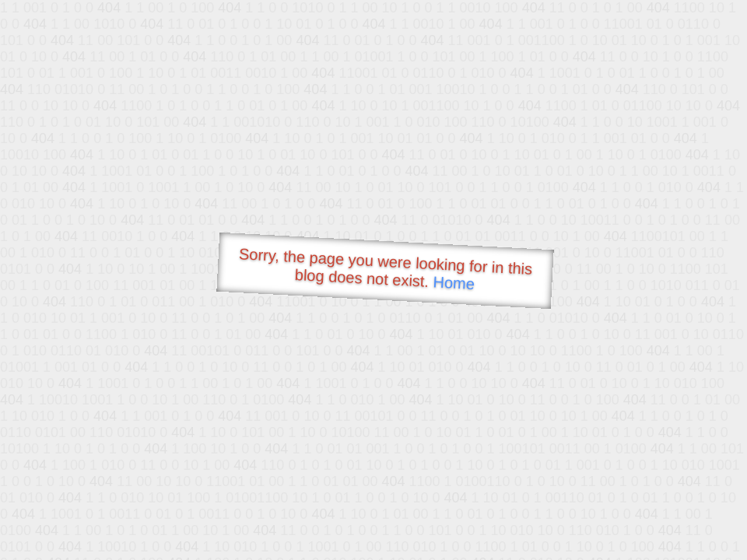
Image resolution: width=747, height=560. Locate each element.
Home (454, 283)
